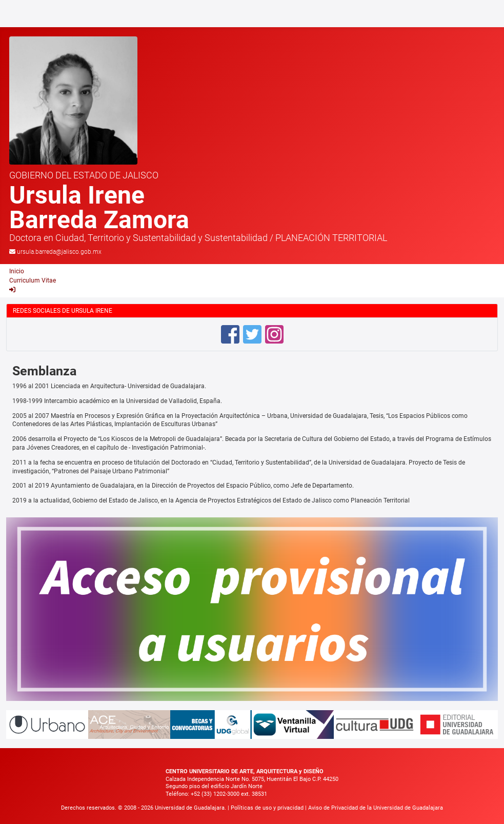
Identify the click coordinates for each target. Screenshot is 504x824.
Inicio (17, 271)
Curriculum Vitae (33, 280)
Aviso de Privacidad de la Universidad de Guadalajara (376, 808)
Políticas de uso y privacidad (268, 808)
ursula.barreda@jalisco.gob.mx (59, 252)
